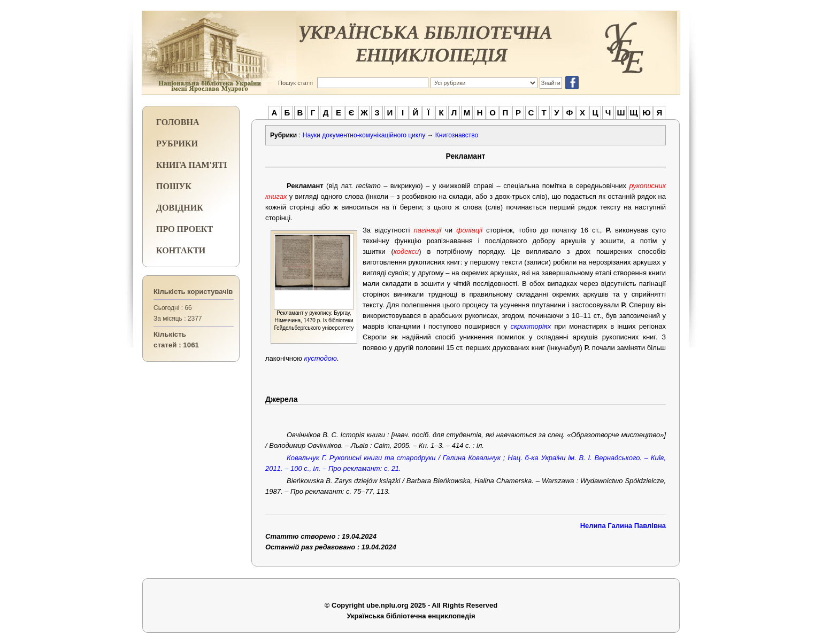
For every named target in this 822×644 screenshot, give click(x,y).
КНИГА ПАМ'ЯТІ (191, 165)
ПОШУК (174, 186)
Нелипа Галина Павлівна (623, 526)
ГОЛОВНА (178, 122)
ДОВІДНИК (180, 208)
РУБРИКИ (177, 143)
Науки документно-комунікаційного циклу (364, 135)
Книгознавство (457, 135)
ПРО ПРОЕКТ (185, 229)
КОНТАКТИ (181, 250)
